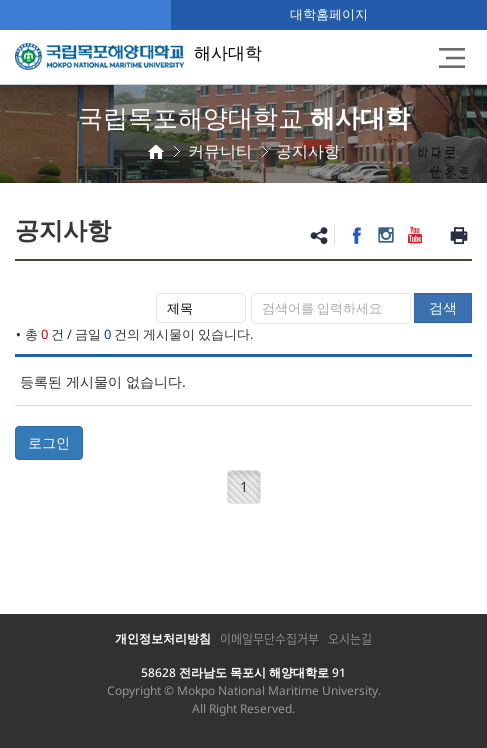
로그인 (49, 442)
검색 (443, 307)
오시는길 (350, 639)
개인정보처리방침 (163, 638)
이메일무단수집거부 (269, 639)
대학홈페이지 (329, 14)
